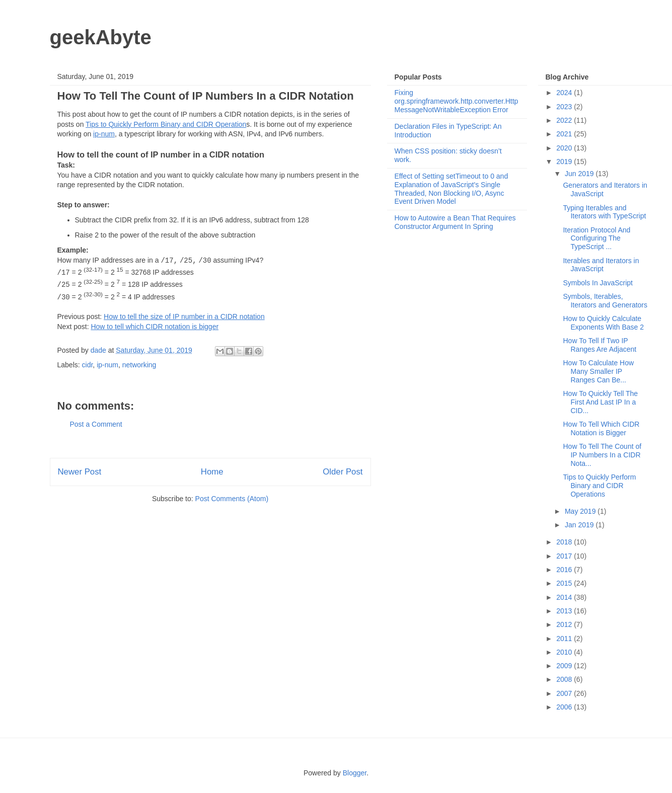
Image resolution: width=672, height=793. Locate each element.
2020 (565, 148)
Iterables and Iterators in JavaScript (601, 265)
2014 (565, 597)
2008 (565, 679)
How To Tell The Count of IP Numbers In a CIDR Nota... (602, 455)
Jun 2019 (580, 174)
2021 (565, 134)
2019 (565, 162)
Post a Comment (96, 424)
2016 (565, 570)
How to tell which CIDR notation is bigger (155, 327)
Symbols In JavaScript (598, 283)
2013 (565, 611)
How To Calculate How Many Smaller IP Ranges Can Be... (598, 371)
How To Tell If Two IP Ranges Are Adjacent (600, 345)
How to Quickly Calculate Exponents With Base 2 (603, 323)
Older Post (343, 472)
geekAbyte (101, 37)
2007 (565, 693)
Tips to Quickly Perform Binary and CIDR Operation (166, 124)
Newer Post (80, 472)
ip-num (104, 134)
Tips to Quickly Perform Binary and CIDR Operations (599, 486)
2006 (565, 707)
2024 (565, 93)
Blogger (355, 773)
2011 (565, 639)
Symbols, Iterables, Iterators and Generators (605, 301)
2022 (565, 120)
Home (212, 472)
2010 (565, 652)
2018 (565, 542)
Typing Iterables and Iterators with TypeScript (604, 212)
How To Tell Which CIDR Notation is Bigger (601, 428)
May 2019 (581, 511)
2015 (565, 583)
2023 (565, 107)
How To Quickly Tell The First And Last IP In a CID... (600, 402)
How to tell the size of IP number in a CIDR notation (184, 316)
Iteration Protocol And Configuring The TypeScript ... (596, 239)
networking (139, 365)
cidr (88, 365)
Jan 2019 (580, 525)
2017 (565, 556)
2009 (565, 666)
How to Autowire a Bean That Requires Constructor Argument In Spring (455, 222)
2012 (565, 624)
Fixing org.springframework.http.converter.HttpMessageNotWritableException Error (457, 101)
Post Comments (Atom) (232, 499)
